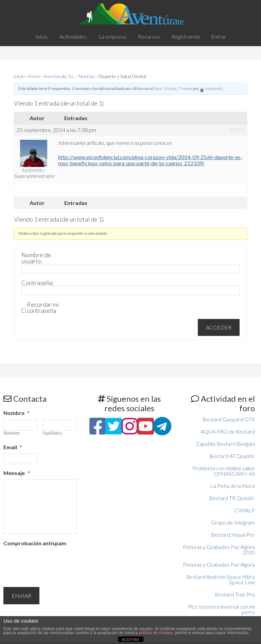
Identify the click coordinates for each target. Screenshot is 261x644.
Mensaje (17, 473)
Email (13, 447)
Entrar (219, 36)
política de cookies (156, 633)
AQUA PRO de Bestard (228, 431)
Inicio (19, 76)
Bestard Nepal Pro (233, 535)
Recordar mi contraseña (43, 307)
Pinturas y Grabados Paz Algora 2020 (219, 550)
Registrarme (186, 36)
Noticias (87, 76)
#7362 (237, 130)
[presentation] (55, 563)
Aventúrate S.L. (59, 76)
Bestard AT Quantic (232, 456)
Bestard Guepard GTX (229, 419)
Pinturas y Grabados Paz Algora (219, 564)
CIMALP (245, 510)
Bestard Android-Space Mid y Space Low (221, 579)
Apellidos (52, 433)
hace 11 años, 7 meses (173, 88)
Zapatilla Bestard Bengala (225, 444)
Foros (34, 76)
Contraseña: (38, 283)
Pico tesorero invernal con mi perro (221, 609)
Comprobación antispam (35, 543)
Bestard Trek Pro (235, 594)
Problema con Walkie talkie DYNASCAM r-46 (224, 471)
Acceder (219, 327)
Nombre (16, 413)
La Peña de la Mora (233, 486)
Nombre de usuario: (36, 258)
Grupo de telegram (233, 522)
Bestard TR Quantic (232, 498)
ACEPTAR (130, 640)
